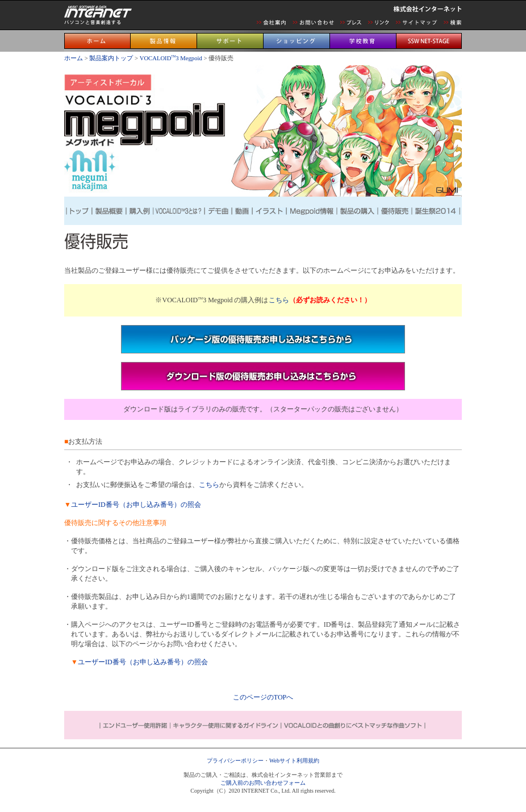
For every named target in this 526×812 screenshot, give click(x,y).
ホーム (74, 58)
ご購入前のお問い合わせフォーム (263, 783)
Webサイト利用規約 (294, 761)
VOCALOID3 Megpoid (172, 58)
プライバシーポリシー (235, 761)
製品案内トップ (111, 58)
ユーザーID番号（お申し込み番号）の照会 (136, 505)
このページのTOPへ (263, 697)
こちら (279, 300)
